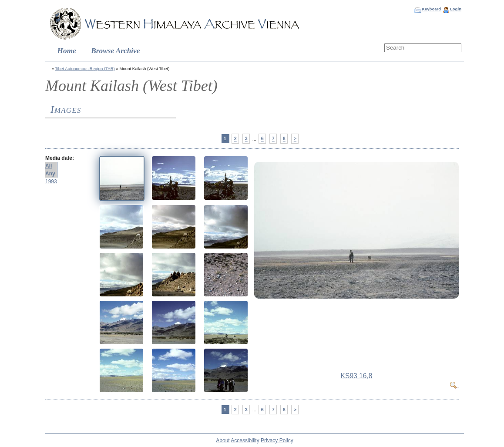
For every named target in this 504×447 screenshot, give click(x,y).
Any (50, 174)
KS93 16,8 (357, 376)
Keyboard (431, 9)
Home (67, 51)
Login (456, 9)
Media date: (60, 158)
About (223, 440)
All (49, 166)
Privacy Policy (277, 440)
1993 (51, 181)
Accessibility (245, 440)
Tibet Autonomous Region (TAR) (85, 69)
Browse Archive (115, 51)
